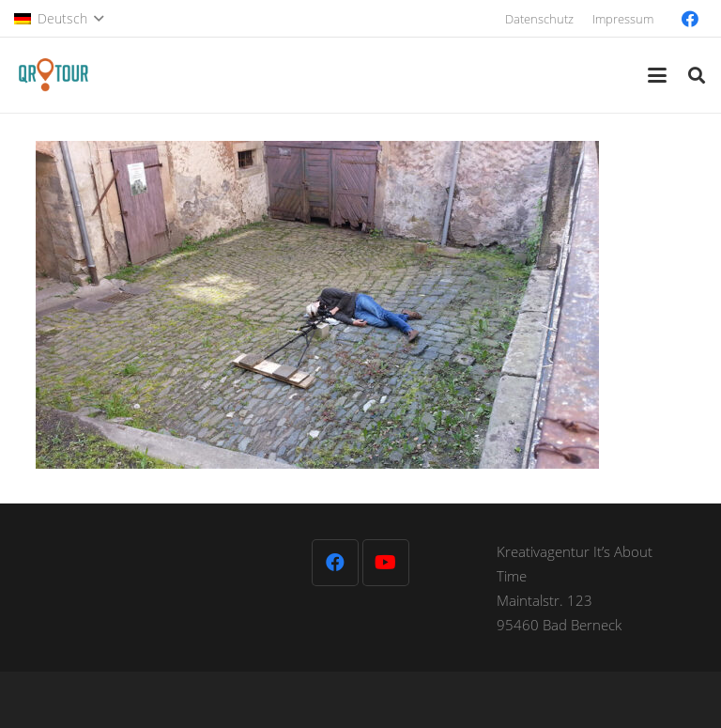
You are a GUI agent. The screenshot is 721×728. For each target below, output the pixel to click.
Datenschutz (539, 19)
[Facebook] (690, 19)
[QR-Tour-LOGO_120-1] (53, 75)
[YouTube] (386, 563)
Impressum (623, 19)
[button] (59, 19)
